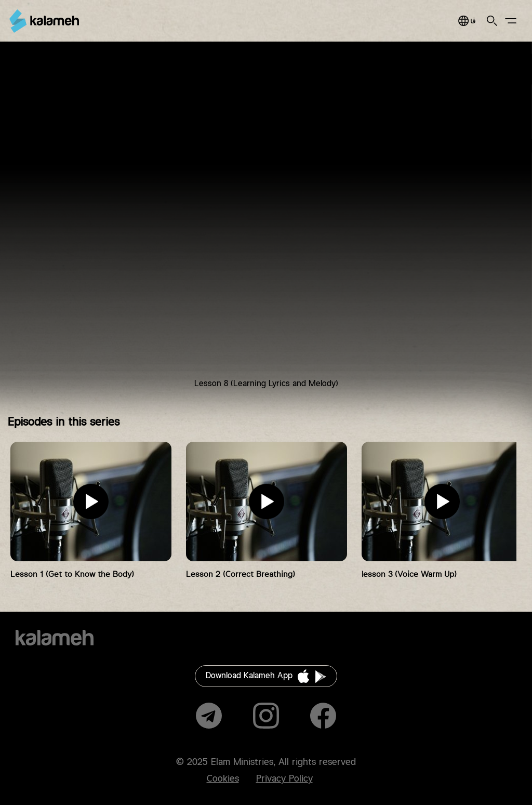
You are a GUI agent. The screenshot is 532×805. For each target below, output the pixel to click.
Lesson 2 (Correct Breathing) (241, 575)
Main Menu (511, 21)
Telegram (209, 716)
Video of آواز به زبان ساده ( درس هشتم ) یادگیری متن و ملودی (266, 223)
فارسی (467, 21)
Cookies (223, 779)
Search (492, 21)
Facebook (323, 716)
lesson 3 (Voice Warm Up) (409, 575)
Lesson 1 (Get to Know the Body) (72, 575)
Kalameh (44, 21)
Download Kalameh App (249, 676)
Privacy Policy (284, 779)
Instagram (266, 716)
